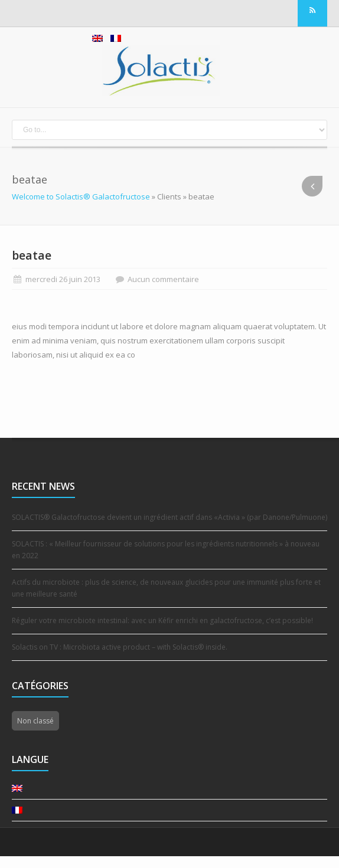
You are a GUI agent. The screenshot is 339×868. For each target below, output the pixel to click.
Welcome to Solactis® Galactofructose (81, 196)
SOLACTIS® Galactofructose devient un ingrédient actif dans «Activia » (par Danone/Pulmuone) (169, 517)
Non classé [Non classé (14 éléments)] (35, 721)
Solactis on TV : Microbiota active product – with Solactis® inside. (120, 647)
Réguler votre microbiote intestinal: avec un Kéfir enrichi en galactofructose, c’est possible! (162, 620)
